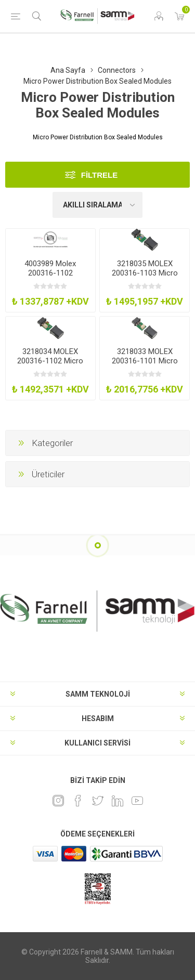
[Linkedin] (118, 801)
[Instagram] (58, 801)
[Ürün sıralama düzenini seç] (98, 205)
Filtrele (100, 175)
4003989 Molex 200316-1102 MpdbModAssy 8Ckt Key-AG (50, 278)
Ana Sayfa (68, 70)
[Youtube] (137, 801)
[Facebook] (78, 801)
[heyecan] (98, 801)
